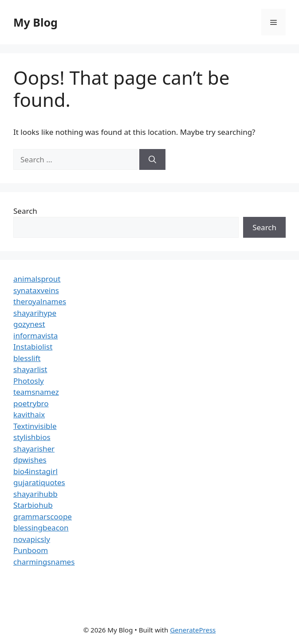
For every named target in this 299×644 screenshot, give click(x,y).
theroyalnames (40, 301)
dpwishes (30, 460)
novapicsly (32, 539)
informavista (35, 336)
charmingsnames (44, 562)
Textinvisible (35, 426)
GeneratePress (193, 630)
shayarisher (34, 449)
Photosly (29, 381)
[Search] (152, 160)
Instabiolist (33, 347)
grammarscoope (43, 516)
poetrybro (31, 403)
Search (25, 211)
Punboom (31, 550)
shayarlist (30, 369)
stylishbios (32, 437)
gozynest (29, 324)
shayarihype (35, 313)
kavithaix (29, 414)
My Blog (35, 22)
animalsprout (37, 279)
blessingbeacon (41, 528)
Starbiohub (33, 505)
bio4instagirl (35, 471)
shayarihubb (35, 494)
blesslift (27, 358)
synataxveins (36, 290)
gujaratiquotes (39, 482)
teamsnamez (36, 392)
